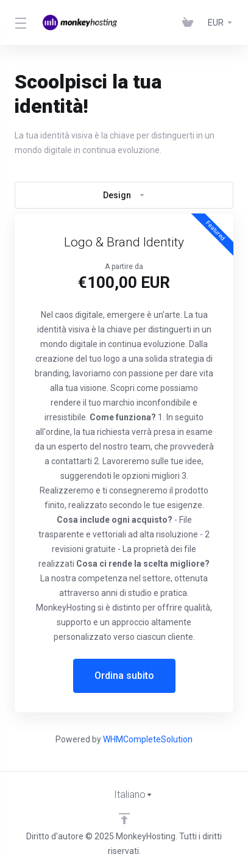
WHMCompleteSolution (148, 739)
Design (124, 195)
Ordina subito (124, 676)
